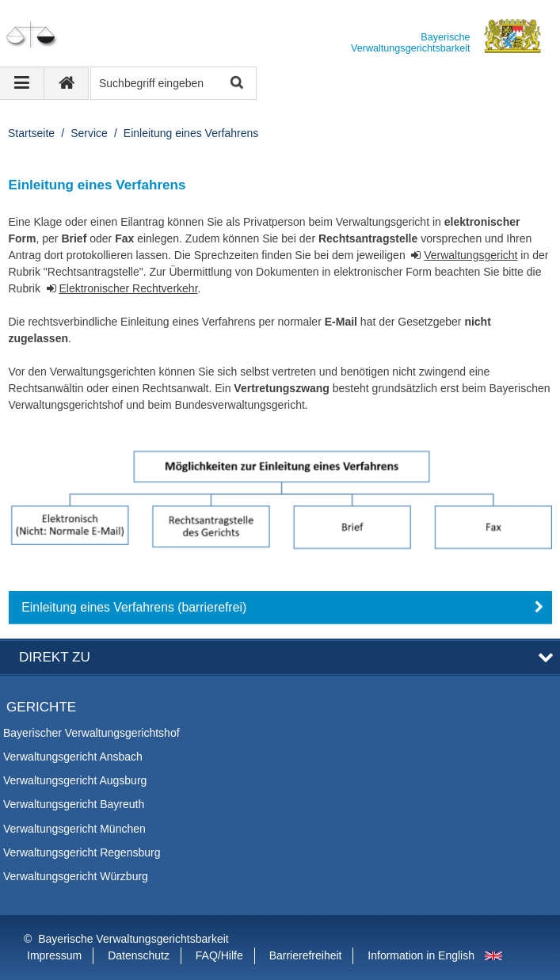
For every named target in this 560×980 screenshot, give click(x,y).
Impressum (54, 955)
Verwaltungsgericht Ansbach (73, 757)
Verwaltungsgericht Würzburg (76, 876)
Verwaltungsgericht (470, 255)
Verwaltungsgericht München (74, 829)
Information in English (421, 955)
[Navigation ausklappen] (22, 83)
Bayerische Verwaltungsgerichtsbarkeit (133, 939)
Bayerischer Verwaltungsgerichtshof (91, 733)
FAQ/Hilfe (219, 955)
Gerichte (41, 707)
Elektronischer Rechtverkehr (128, 288)
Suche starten (236, 84)
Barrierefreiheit (306, 955)
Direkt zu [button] (55, 657)
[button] (280, 608)
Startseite (31, 133)
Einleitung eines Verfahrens (191, 133)
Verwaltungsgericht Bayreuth (74, 804)
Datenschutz (139, 955)
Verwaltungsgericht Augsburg (75, 780)
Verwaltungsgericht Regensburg (82, 852)
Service (89, 133)
